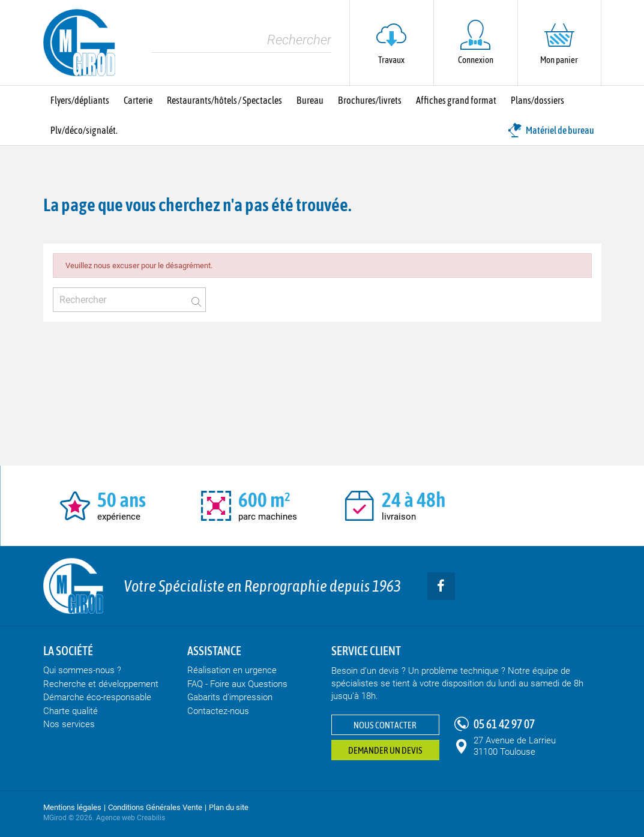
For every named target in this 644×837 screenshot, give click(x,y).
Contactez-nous (218, 711)
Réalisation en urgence (232, 670)
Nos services (69, 724)
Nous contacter (385, 725)
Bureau (310, 100)
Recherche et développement (101, 684)
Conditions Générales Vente (155, 807)
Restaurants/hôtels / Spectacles (224, 100)
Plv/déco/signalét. (84, 130)
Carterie (138, 100)
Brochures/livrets (370, 100)
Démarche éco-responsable (97, 697)
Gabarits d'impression (230, 697)
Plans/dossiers (537, 100)
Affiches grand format (456, 100)
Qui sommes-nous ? (82, 670)
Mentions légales (72, 807)
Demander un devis (385, 750)
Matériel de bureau (551, 130)
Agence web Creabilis (131, 818)
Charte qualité (71, 711)
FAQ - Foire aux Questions (237, 684)
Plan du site (229, 807)
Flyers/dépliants (80, 100)
